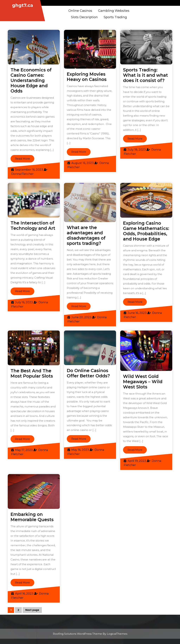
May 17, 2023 (24, 450)
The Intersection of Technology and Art (33, 226)
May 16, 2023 (80, 450)
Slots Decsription (84, 17)
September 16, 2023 (29, 170)
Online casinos (80, 11)
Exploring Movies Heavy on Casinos (87, 77)
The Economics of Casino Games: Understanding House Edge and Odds (31, 80)
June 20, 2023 (81, 317)
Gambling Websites (114, 11)
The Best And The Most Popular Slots (32, 373)
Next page (32, 610)
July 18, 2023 (137, 150)
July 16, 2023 (24, 302)
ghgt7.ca (23, 5)
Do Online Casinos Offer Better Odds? (88, 373)
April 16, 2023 (24, 594)
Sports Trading (115, 17)
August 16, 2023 (83, 163)
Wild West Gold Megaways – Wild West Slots (143, 382)
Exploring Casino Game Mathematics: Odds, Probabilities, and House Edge (146, 231)
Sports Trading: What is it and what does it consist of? (145, 75)
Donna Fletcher (22, 174)
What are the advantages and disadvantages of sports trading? (86, 235)
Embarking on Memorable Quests (32, 517)
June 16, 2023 (137, 313)
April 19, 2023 (137, 461)
